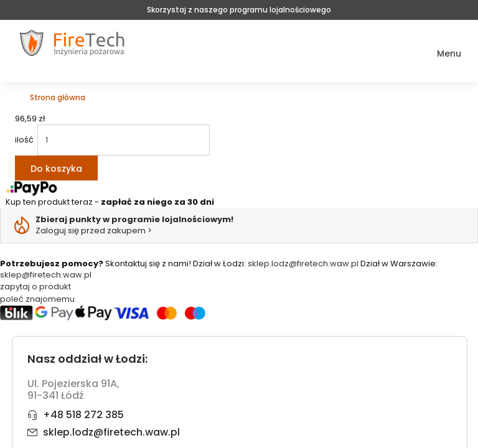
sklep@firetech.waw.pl (46, 275)
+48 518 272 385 (83, 415)
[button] (440, 54)
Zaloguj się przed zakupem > (134, 225)
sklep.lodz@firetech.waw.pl (303, 264)
